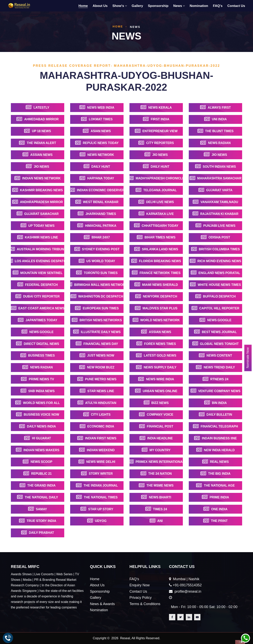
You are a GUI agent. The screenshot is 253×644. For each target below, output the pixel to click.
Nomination (199, 6)
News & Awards (102, 604)
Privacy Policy (141, 598)
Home (83, 6)
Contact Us (236, 6)
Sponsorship (158, 6)
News (178, 6)
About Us (100, 6)
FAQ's (218, 6)
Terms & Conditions (145, 604)
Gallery (137, 6)
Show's (118, 6)
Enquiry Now (140, 585)
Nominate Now (248, 358)
